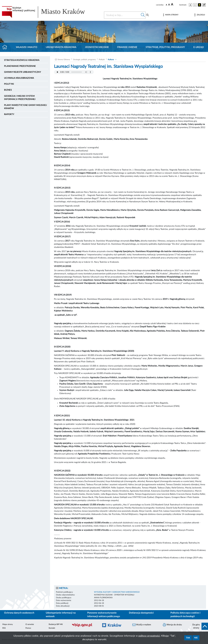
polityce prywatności (149, 636)
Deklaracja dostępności (141, 613)
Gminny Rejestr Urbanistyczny (23, 72)
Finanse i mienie (127, 47)
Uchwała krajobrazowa (19, 78)
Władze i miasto (27, 47)
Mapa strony (8, 624)
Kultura (111, 60)
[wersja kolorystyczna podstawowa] (190, 5)
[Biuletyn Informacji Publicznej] (85, 627)
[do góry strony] (199, 626)
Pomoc (28, 628)
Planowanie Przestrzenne (20, 66)
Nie (196, 638)
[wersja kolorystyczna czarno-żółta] (200, 5)
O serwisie (30, 624)
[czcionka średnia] (169, 5)
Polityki (9, 84)
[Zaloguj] (200, 15)
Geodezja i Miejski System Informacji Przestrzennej (20, 98)
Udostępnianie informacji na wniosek (61, 615)
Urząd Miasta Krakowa (61, 47)
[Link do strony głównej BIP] (47, 12)
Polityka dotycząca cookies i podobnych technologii (185, 615)
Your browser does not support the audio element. (74, 72)
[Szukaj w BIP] (122, 15)
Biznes (8, 90)
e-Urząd (199, 47)
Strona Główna (64, 60)
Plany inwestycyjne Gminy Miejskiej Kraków (25, 107)
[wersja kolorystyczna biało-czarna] (195, 5)
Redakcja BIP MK (56, 624)
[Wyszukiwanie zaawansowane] (148, 15)
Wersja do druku (172, 625)
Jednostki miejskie (97, 47)
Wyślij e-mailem (142, 625)
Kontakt (52, 628)
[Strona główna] (6, 47)
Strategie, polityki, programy (165, 47)
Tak (188, 638)
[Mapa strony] (171, 15)
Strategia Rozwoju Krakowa (22, 60)
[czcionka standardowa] (166, 5)
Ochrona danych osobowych (19, 613)
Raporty (9, 114)
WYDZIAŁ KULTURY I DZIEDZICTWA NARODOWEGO (117, 592)
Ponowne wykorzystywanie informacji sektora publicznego (104, 615)
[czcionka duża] (175, 5)
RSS (4, 628)
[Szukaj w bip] (143, 15)
